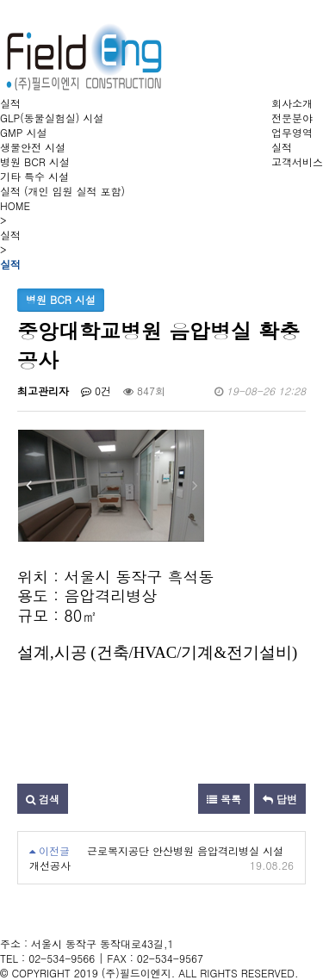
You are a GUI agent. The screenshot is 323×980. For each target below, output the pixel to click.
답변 (280, 799)
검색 (43, 799)
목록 (224, 799)
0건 (96, 391)
